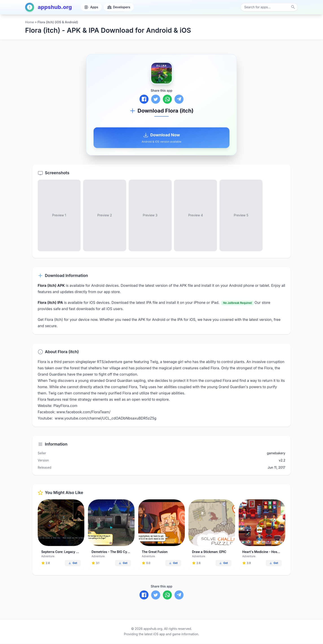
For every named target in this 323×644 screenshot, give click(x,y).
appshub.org (48, 7)
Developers (119, 7)
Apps (91, 7)
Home (29, 22)
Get (73, 563)
